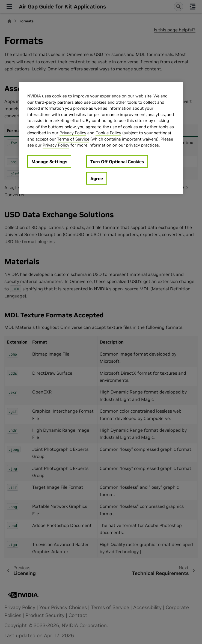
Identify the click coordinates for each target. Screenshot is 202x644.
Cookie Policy (108, 133)
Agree (97, 178)
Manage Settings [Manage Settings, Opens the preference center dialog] (49, 161)
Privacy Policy (73, 133)
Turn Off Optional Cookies (117, 161)
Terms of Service (73, 139)
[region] (101, 138)
